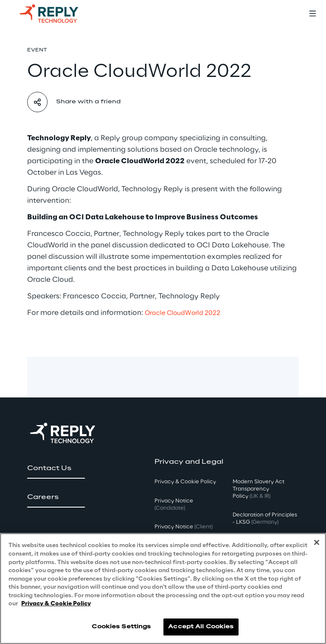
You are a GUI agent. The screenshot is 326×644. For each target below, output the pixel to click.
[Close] (317, 543)
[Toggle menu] (312, 14)
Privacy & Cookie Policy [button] (185, 482)
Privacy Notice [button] (174, 505)
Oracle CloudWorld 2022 (183, 313)
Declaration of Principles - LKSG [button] (265, 519)
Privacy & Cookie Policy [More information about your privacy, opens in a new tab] (56, 604)
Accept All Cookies (201, 627)
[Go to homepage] (57, 14)
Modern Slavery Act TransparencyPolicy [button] (259, 489)
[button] (56, 468)
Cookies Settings (121, 627)
